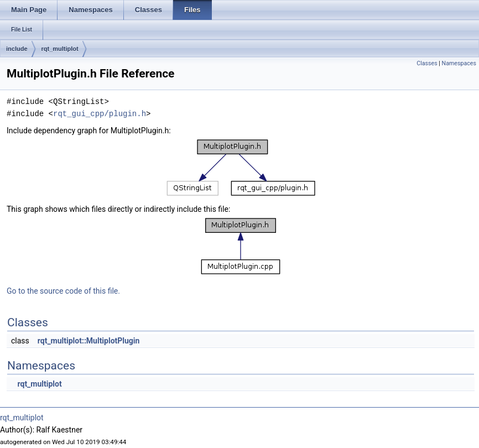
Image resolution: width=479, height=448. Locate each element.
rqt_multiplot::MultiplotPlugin (89, 341)
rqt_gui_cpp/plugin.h (100, 114)
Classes (427, 63)
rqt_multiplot (60, 49)
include (17, 49)
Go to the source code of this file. (63, 291)
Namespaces (459, 63)
